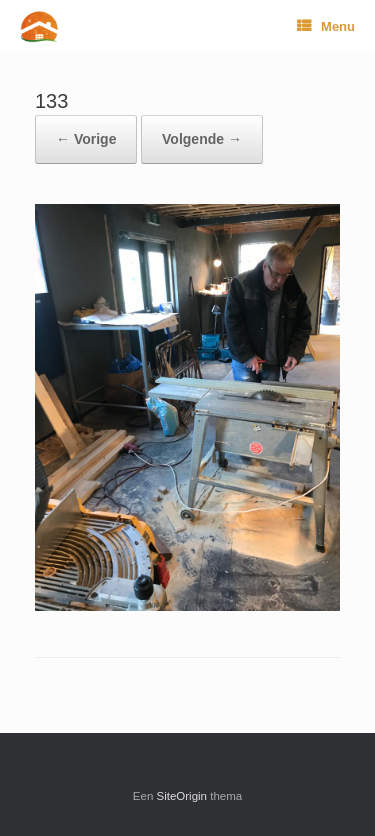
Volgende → (202, 139)
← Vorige (86, 139)
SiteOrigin (182, 796)
